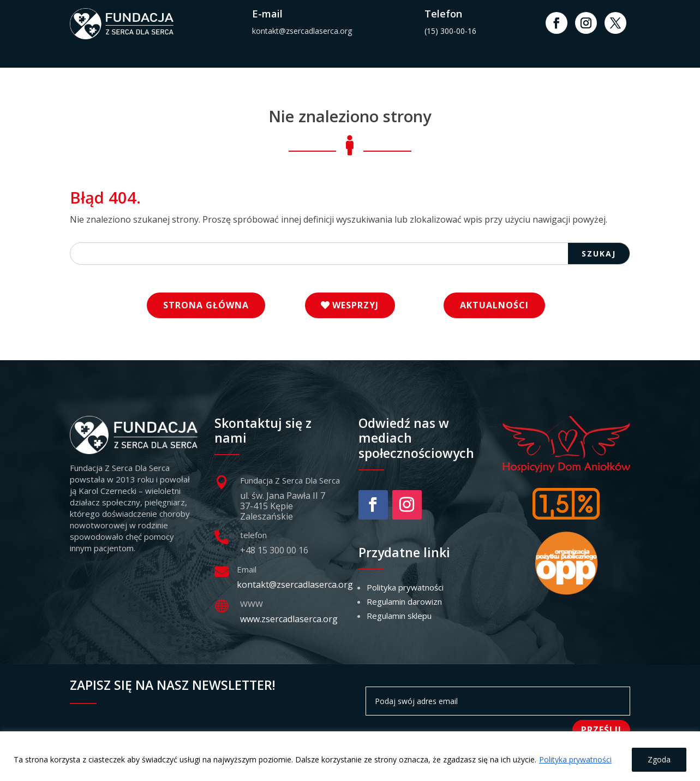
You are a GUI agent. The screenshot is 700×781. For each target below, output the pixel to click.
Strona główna (206, 305)
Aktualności (494, 305)
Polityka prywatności (575, 759)
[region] (350, 756)
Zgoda (659, 759)
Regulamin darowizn (404, 601)
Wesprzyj (355, 305)
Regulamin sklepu (399, 616)
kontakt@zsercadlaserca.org (302, 31)
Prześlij (601, 730)
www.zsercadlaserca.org (289, 619)
